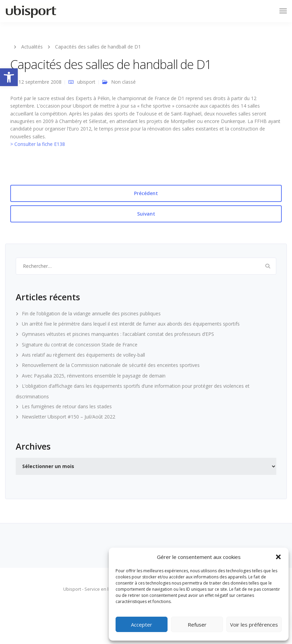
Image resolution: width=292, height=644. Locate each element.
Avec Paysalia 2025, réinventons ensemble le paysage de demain (94, 376)
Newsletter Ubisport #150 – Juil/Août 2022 (69, 417)
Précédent (146, 193)
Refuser (197, 625)
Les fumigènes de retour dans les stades (67, 406)
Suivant (146, 214)
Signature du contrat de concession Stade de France (80, 345)
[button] (9, 77)
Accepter (142, 625)
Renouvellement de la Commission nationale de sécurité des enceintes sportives (111, 365)
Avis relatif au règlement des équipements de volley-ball (83, 355)
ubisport (86, 82)
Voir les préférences (254, 625)
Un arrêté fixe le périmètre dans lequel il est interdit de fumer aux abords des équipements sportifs (131, 324)
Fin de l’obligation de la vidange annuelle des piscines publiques (91, 313)
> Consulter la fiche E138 (38, 144)
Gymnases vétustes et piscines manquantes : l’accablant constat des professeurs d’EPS (118, 334)
